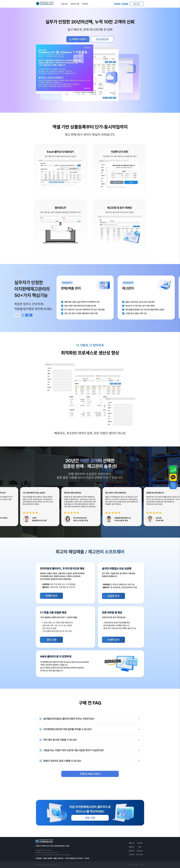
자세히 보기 (51, 596)
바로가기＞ (88, 88)
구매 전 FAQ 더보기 (90, 774)
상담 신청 (51, 640)
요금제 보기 (114, 596)
